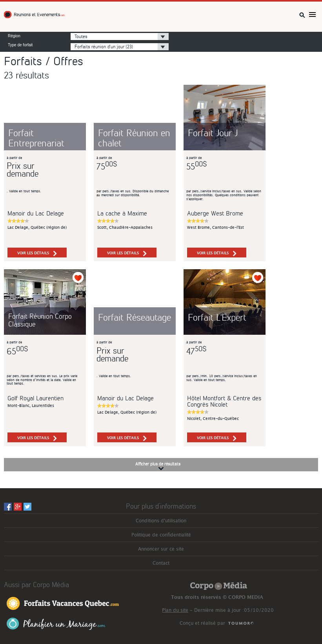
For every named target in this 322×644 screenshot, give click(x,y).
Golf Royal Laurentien (35, 398)
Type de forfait (20, 45)
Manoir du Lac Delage (36, 213)
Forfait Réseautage (135, 317)
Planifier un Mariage (56, 624)
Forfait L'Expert (217, 317)
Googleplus (18, 507)
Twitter (27, 507)
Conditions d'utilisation (161, 521)
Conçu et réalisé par (202, 623)
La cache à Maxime (122, 213)
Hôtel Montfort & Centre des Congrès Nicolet (224, 401)
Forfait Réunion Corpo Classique (40, 319)
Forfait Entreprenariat (36, 138)
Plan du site (175, 610)
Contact (161, 563)
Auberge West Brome (215, 213)
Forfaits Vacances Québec (63, 603)
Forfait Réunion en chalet (134, 138)
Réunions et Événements (35, 15)
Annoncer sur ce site (161, 549)
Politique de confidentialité (161, 535)
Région (14, 36)
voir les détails (37, 254)
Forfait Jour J (213, 132)
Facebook (8, 507)
